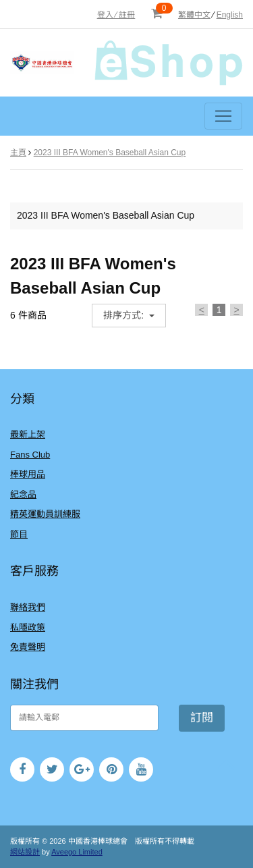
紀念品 (23, 494)
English (230, 15)
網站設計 (25, 852)
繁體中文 (194, 15)
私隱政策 (28, 627)
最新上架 (28, 434)
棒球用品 (28, 474)
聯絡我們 (28, 607)
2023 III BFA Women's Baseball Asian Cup (110, 153)
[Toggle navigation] (223, 116)
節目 (19, 534)
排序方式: (125, 315)
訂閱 (202, 718)
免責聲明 (28, 647)
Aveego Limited (77, 852)
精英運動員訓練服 (45, 514)
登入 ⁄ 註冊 (116, 15)
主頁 (18, 153)
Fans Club (30, 455)
